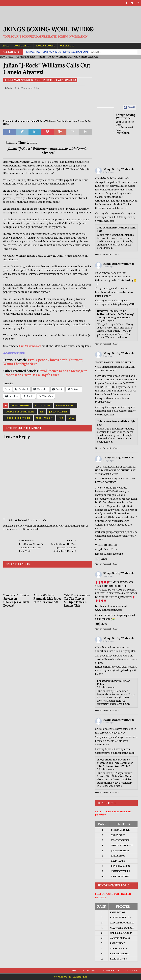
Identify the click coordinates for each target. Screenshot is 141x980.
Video (101, 624)
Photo (101, 558)
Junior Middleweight (18, 418)
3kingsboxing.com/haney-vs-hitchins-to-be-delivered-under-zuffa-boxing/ (114, 292)
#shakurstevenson (106, 615)
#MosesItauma (103, 197)
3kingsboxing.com (30, 346)
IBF (42, 412)
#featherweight (120, 491)
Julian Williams (58, 412)
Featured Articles (26, 57)
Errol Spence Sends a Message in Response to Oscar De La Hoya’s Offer (45, 373)
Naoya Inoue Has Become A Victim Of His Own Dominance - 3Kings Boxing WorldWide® (116, 763)
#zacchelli (127, 387)
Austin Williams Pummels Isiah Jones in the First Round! (47, 598)
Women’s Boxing (45, 45)
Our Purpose (67, 45)
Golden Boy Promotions (20, 412)
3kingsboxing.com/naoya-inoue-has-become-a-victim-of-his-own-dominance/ (116, 741)
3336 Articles (40, 520)
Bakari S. (12, 88)
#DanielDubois (104, 178)
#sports (109, 300)
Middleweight (44, 418)
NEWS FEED (7, 57)
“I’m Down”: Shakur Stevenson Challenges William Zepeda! (16, 600)
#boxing (100, 213)
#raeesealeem (130, 498)
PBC (61, 418)
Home (6, 45)
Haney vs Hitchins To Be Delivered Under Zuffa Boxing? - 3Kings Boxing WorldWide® (116, 314)
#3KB (115, 217)
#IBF (108, 491)
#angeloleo (114, 495)
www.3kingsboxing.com (109, 610)
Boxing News (43, 405)
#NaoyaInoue (118, 732)
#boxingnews (103, 304)
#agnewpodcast (126, 615)
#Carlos (119, 521)
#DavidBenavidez (116, 398)
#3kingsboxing (127, 217)
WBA (71, 418)
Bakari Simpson (21, 405)
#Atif (134, 517)
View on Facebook (103, 254)
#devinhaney (103, 276)
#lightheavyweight (119, 517)
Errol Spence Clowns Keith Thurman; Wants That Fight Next (43, 362)
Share (116, 254)
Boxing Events (22, 45)
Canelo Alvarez (66, 405)
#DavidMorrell (103, 376)
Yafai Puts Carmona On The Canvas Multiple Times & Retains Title (77, 600)
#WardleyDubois (105, 221)
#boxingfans (128, 407)
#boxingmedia (122, 300)
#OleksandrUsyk (110, 189)
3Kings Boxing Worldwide (119, 169)
